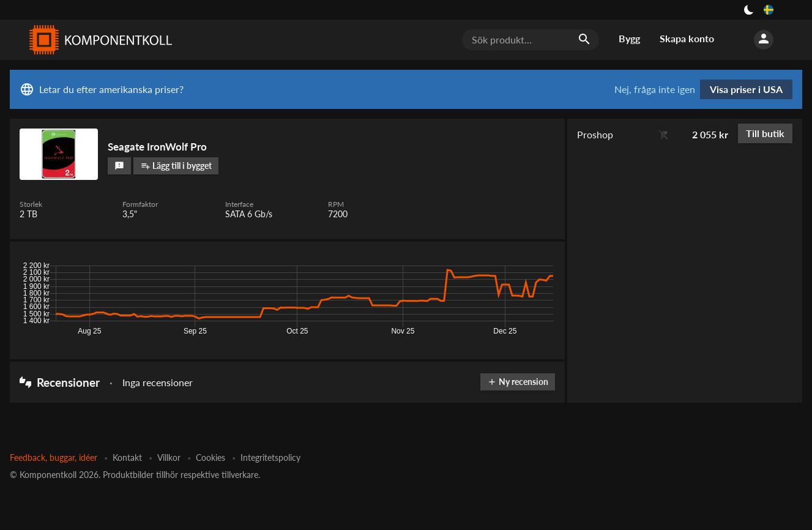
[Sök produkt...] (531, 40)
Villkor (169, 457)
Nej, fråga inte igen (655, 89)
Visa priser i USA (746, 89)
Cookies (210, 457)
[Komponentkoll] (98, 40)
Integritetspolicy (270, 457)
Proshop (595, 134)
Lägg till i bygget (176, 166)
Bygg (629, 38)
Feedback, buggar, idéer (54, 457)
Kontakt (127, 457)
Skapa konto (687, 38)
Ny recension (518, 382)
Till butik (765, 133)
